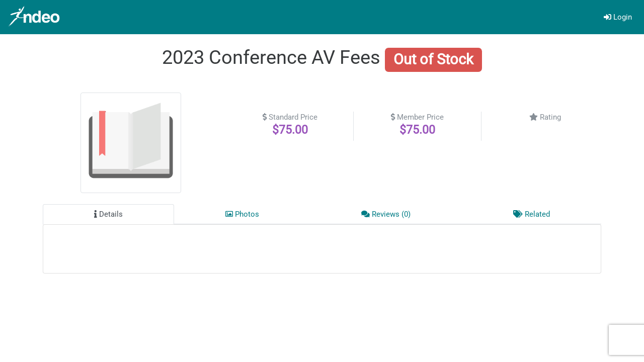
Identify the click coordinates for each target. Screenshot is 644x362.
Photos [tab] (242, 214)
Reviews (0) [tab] (386, 214)
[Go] (35, 17)
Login (618, 17)
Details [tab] (108, 214)
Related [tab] (532, 214)
